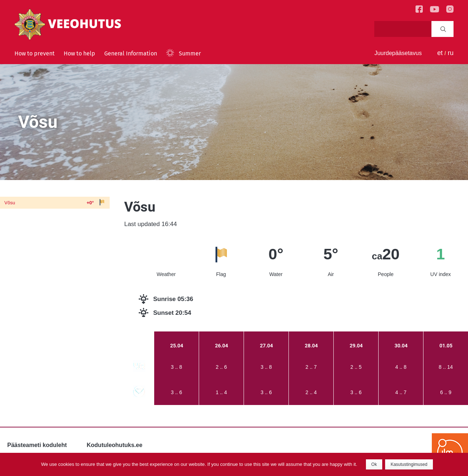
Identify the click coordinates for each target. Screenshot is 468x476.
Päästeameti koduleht (37, 445)
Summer (190, 53)
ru (451, 53)
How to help (79, 53)
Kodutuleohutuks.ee (115, 445)
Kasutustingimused (409, 464)
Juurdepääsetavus (398, 53)
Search (443, 29)
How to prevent (35, 53)
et (440, 53)
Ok (374, 464)
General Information (131, 53)
